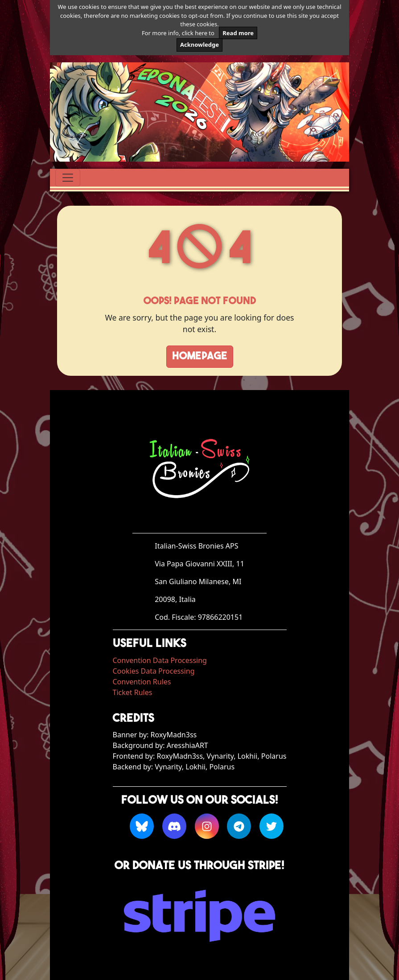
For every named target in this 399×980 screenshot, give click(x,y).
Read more (238, 33)
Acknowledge (199, 45)
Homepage (200, 357)
